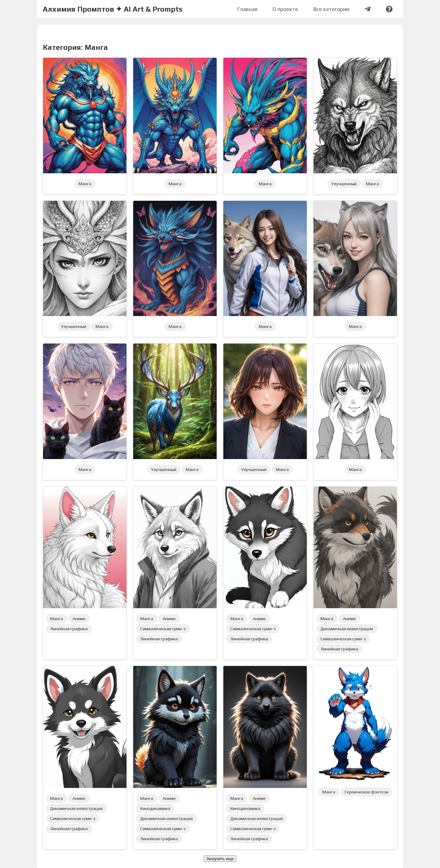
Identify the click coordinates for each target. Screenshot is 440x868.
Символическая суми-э (163, 629)
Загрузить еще (220, 859)
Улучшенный (344, 184)
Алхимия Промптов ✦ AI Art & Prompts (113, 9)
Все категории (331, 9)
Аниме (79, 619)
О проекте (285, 9)
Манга (85, 184)
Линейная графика (69, 629)
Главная (247, 9)
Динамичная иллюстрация (347, 629)
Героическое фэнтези (367, 792)
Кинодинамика (155, 808)
